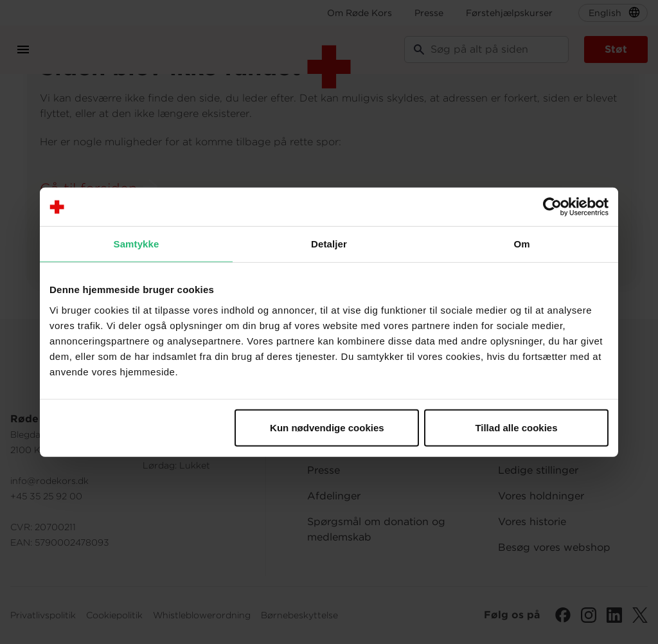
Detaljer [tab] (329, 244)
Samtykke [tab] (137, 244)
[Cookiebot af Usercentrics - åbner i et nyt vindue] (552, 207)
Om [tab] (521, 244)
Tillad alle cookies (516, 427)
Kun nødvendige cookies (327, 427)
